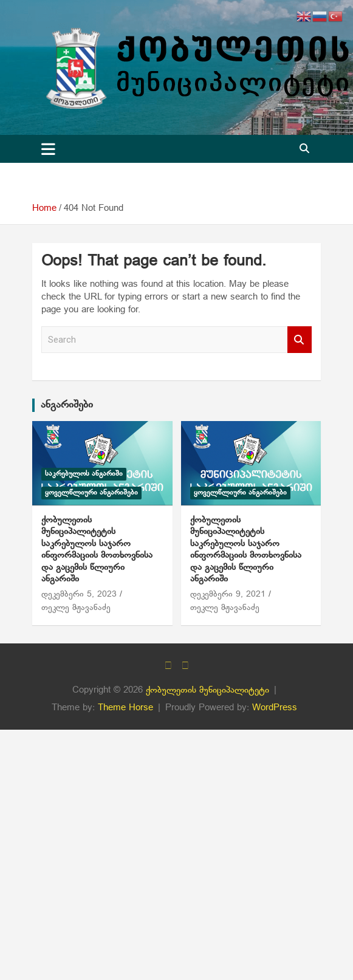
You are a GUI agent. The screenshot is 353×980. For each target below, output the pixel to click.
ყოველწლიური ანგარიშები (91, 493)
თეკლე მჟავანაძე (76, 608)
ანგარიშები (67, 405)
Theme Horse (125, 708)
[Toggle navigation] (48, 149)
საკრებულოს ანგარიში (84, 474)
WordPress (275, 708)
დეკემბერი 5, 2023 (79, 595)
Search (300, 340)
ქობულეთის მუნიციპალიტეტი (207, 690)
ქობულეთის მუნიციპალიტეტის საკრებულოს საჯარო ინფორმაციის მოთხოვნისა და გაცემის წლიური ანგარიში (97, 550)
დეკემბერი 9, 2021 (228, 595)
